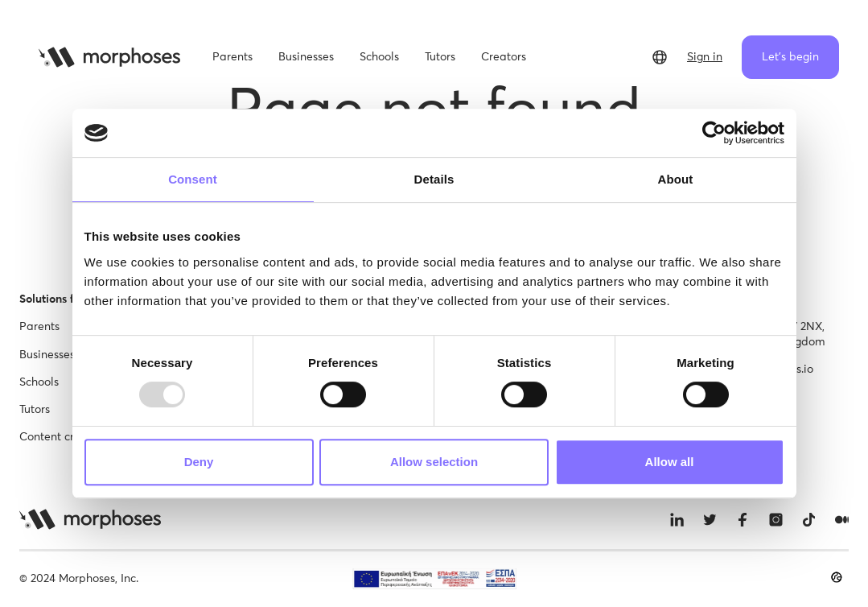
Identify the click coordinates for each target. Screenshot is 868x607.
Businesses (47, 355)
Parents (39, 327)
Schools (39, 382)
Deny (199, 462)
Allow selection (434, 462)
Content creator (61, 437)
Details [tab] (434, 179)
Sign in (705, 57)
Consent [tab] (193, 179)
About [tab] (676, 179)
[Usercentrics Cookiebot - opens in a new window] (714, 133)
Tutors (35, 410)
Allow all (670, 462)
